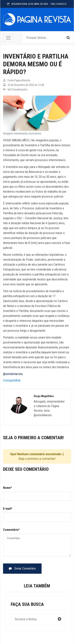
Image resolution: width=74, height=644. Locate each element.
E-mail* (8, 509)
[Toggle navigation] (8, 38)
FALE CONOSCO (59, 4)
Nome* (7, 488)
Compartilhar (12, 380)
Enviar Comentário (22, 568)
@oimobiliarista (13, 374)
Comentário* (11, 530)
